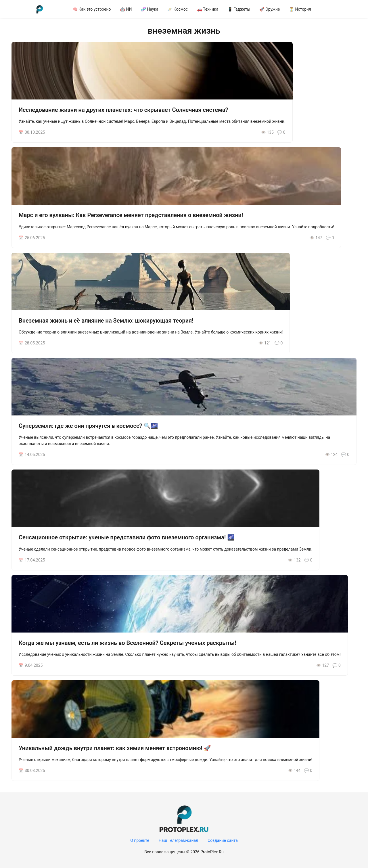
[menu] (212, 9)
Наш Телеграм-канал (178, 840)
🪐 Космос (178, 9)
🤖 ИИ (126, 9)
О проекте (140, 840)
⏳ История (300, 9)
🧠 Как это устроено (92, 9)
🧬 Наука (149, 9)
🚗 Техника (208, 9)
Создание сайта (223, 840)
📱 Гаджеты (239, 9)
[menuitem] (92, 9)
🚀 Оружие (270, 9)
